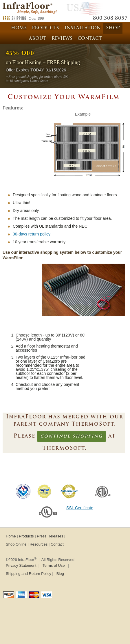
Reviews (62, 39)
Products (45, 28)
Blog (60, 574)
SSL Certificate (80, 508)
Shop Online (16, 544)
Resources (39, 544)
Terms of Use (54, 565)
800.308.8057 (110, 18)
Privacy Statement (21, 565)
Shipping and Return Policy (29, 574)
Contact (90, 39)
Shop (113, 28)
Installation (83, 28)
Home (19, 28)
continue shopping (72, 436)
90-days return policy (32, 234)
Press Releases (50, 536)
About (38, 39)
